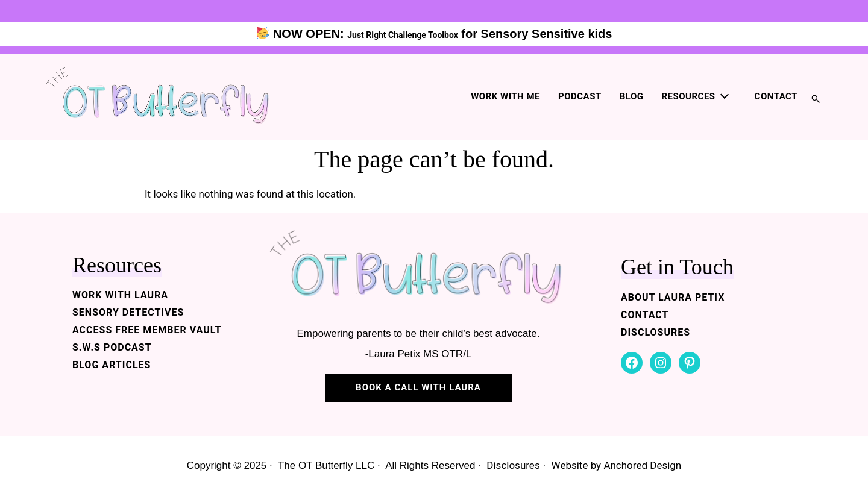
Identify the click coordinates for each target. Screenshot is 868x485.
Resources (689, 96)
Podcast (580, 96)
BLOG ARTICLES (112, 365)
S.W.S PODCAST (112, 347)
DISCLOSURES (656, 332)
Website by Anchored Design (617, 465)
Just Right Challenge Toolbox (403, 35)
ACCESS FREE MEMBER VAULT (147, 330)
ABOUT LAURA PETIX (673, 297)
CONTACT (645, 315)
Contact (776, 96)
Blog (632, 96)
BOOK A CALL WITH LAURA (418, 387)
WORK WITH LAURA (120, 295)
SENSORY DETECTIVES (128, 312)
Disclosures (513, 465)
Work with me (505, 96)
